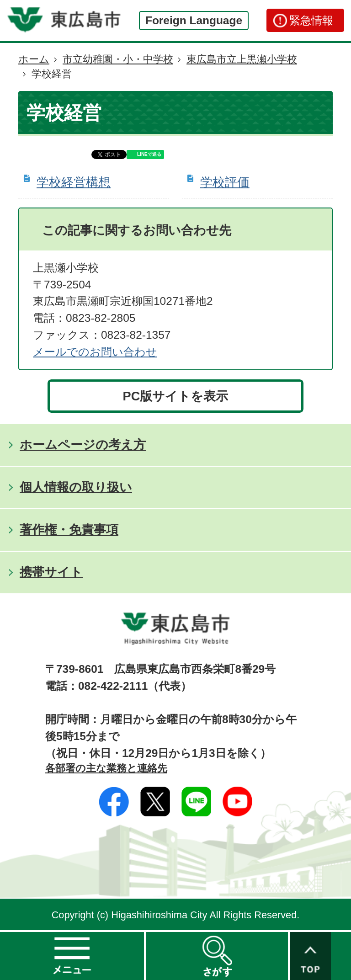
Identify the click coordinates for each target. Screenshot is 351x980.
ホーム (34, 59)
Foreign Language (194, 20)
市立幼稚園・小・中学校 (118, 59)
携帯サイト (51, 572)
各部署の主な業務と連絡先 (106, 768)
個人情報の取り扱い (76, 487)
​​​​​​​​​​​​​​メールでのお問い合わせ (95, 352)
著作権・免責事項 (69, 530)
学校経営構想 (74, 182)
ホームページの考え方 (83, 445)
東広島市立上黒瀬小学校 (242, 59)
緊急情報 (311, 20)
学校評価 (225, 182)
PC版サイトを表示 (176, 396)
